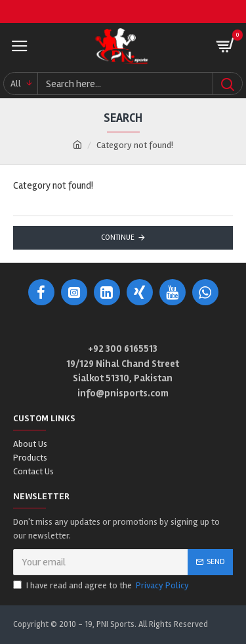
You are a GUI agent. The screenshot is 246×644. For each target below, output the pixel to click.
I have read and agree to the (102, 585)
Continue (118, 237)
